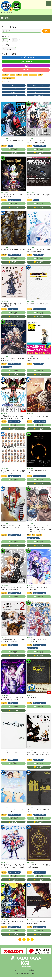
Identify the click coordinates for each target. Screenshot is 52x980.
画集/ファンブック (38, 85)
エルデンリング (14, 95)
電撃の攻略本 (26, 62)
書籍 (10, 13)
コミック (14, 89)
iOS (25, 75)
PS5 (12, 75)
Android (33, 75)
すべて (26, 70)
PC (40, 75)
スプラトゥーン (38, 92)
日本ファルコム (38, 95)
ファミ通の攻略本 (26, 57)
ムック (14, 92)
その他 (26, 66)
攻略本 (14, 85)
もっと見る (6, 81)
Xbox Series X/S (8, 78)
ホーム (3, 13)
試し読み (13, 153)
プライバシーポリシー (21, 973)
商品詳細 (13, 149)
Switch (5, 75)
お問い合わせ (33, 973)
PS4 (19, 75)
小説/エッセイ (38, 89)
